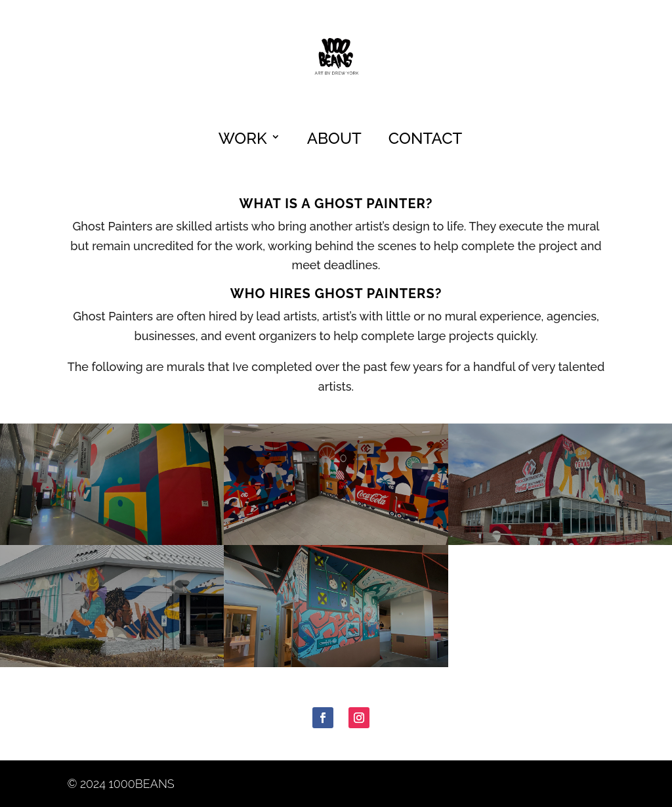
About (334, 138)
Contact (425, 138)
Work (243, 138)
